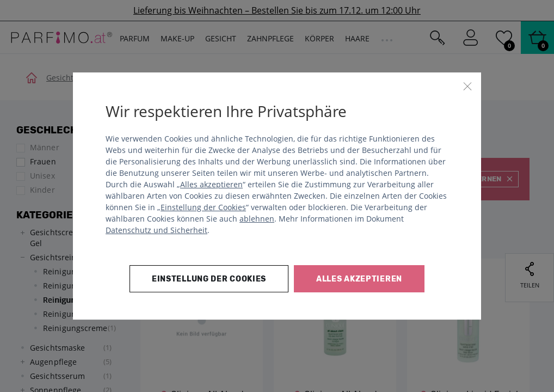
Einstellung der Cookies (203, 207)
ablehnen (257, 219)
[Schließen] (467, 86)
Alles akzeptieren (211, 184)
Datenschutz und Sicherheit (156, 230)
